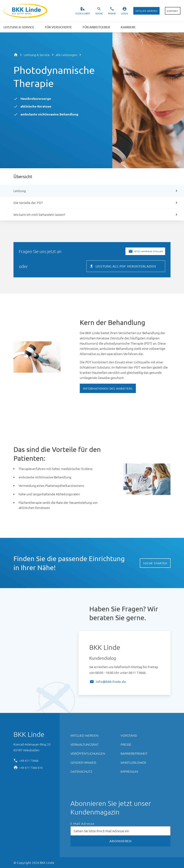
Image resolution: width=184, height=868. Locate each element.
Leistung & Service (37, 55)
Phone (112, 13)
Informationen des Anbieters (108, 388)
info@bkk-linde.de (111, 681)
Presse (126, 744)
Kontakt (173, 11)
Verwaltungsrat (85, 744)
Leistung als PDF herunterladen (126, 266)
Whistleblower (133, 762)
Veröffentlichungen (88, 753)
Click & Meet (83, 13)
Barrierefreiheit (134, 753)
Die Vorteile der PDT (28, 203)
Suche (99, 13)
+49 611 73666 (29, 760)
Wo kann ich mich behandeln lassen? (39, 214)
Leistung (20, 191)
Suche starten (155, 563)
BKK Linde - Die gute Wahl (26, 11)
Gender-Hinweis (83, 762)
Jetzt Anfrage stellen (148, 251)
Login (125, 13)
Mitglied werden (146, 11)
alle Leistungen (66, 55)
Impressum (129, 771)
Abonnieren (120, 841)
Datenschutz (81, 771)
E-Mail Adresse (82, 824)
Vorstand (129, 735)
